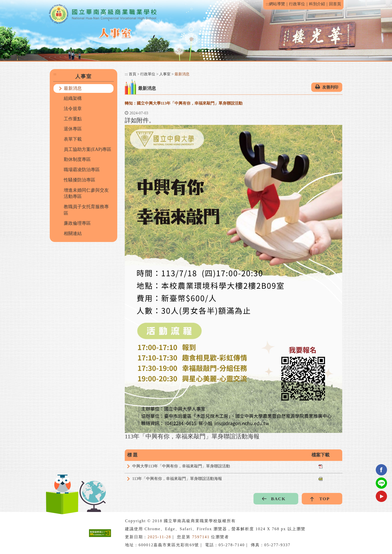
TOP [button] (324, 499)
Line (381, 483)
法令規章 (73, 109)
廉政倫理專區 (77, 223)
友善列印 (330, 87)
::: (267, 4)
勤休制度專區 (77, 159)
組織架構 (73, 98)
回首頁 (335, 4)
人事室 (165, 74)
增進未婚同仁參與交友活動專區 (86, 193)
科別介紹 (317, 4)
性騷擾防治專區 (79, 180)
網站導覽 (277, 4)
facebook (381, 470)
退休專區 (73, 129)
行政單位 (297, 4)
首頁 (132, 74)
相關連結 (73, 233)
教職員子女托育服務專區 (86, 210)
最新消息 (73, 88)
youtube (381, 496)
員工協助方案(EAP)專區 (87, 149)
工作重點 (73, 119)
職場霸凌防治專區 (82, 170)
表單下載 (73, 139)
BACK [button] (278, 499)
